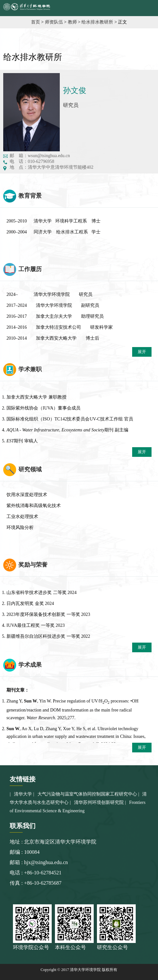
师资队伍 (54, 22)
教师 (72, 22)
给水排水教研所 (97, 22)
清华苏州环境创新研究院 (99, 802)
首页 (36, 22)
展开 (142, 352)
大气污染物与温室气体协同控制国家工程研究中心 (87, 794)
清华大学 (23, 794)
